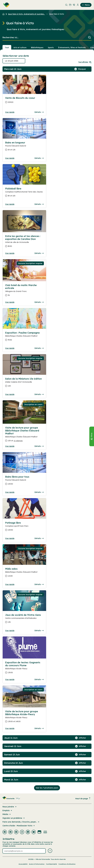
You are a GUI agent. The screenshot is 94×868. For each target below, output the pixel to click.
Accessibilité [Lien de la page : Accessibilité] (23, 864)
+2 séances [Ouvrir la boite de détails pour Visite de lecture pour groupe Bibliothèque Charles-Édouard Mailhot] (18, 441)
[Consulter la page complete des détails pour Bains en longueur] (24, 147)
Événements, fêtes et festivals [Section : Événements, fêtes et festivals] (72, 48)
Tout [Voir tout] (7, 48)
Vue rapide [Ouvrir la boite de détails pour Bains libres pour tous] (10, 492)
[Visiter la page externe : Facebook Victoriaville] (5, 832)
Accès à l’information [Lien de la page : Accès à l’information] (37, 864)
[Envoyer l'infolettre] (50, 851)
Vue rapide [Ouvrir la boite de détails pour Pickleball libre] (10, 204)
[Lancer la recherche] (89, 38)
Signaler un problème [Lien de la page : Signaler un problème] (14, 818)
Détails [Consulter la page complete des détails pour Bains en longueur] (39, 158)
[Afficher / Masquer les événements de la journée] (84, 69)
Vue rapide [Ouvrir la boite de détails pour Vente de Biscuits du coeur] (10, 112)
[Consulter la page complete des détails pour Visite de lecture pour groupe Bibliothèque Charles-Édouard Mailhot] (24, 435)
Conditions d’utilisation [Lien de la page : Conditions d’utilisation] (67, 864)
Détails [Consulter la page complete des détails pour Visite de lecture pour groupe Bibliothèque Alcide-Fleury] (39, 728)
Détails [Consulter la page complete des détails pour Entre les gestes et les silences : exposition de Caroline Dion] (39, 253)
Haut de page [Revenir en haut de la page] (83, 799)
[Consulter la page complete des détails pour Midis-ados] (24, 573)
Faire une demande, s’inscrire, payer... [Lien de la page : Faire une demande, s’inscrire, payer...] (21, 822)
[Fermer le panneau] (92, 436)
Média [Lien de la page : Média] (7, 814)
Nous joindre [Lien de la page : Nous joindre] (10, 807)
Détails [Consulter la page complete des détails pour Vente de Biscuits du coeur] (39, 112)
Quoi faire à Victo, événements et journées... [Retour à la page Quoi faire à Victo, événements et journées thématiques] (27, 14)
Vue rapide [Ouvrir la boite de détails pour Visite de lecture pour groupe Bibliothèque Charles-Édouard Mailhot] (10, 446)
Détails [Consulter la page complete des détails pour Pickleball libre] (39, 204)
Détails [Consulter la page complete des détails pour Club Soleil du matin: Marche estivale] (39, 302)
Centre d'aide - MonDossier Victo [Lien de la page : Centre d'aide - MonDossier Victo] (19, 826)
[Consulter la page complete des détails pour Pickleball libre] (24, 193)
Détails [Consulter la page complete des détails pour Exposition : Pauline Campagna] (39, 348)
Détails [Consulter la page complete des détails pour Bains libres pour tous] (39, 492)
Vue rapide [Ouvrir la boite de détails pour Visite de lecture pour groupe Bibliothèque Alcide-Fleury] (10, 728)
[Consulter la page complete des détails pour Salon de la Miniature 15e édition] (24, 383)
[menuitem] (6, 5)
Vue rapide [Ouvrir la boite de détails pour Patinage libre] (10, 538)
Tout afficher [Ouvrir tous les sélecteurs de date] (85, 62)
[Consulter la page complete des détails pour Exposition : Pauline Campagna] (24, 337)
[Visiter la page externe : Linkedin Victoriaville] (28, 832)
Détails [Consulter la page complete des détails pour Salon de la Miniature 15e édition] (39, 394)
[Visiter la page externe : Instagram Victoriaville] (22, 832)
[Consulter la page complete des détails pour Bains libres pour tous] (24, 481)
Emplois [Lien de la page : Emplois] (7, 810)
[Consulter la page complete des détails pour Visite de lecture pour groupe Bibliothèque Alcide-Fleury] (24, 717)
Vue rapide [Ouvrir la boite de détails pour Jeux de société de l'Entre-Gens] (10, 631)
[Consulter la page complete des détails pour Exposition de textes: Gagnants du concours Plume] (24, 669)
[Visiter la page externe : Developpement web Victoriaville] (45, 832)
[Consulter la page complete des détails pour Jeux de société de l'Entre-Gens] (24, 620)
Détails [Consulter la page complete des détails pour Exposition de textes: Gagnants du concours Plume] (39, 679)
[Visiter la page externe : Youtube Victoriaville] (34, 832)
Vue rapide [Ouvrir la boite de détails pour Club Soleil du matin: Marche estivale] (10, 302)
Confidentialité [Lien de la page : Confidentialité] (51, 864)
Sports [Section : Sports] (51, 48)
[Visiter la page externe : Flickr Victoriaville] (39, 832)
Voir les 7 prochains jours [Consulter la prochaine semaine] (47, 788)
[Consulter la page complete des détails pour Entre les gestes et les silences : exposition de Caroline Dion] (24, 242)
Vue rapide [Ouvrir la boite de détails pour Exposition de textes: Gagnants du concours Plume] (10, 679)
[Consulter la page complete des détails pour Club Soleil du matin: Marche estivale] (24, 291)
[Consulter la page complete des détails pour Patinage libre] (24, 527)
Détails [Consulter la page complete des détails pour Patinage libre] (39, 538)
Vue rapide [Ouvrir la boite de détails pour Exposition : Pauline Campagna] (10, 348)
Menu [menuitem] (86, 5)
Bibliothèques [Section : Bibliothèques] (37, 48)
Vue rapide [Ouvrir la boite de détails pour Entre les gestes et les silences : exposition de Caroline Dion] (10, 253)
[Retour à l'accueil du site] (4, 14)
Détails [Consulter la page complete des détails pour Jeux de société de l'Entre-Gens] (39, 631)
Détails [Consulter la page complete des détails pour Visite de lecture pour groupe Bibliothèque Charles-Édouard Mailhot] (39, 446)
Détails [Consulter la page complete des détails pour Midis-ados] (39, 584)
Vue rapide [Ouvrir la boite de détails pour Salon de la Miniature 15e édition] (10, 394)
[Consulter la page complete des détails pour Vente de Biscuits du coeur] (24, 101)
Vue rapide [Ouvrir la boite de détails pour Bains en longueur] (10, 158)
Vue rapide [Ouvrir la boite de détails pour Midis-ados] (10, 584)
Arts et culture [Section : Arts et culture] (20, 48)
